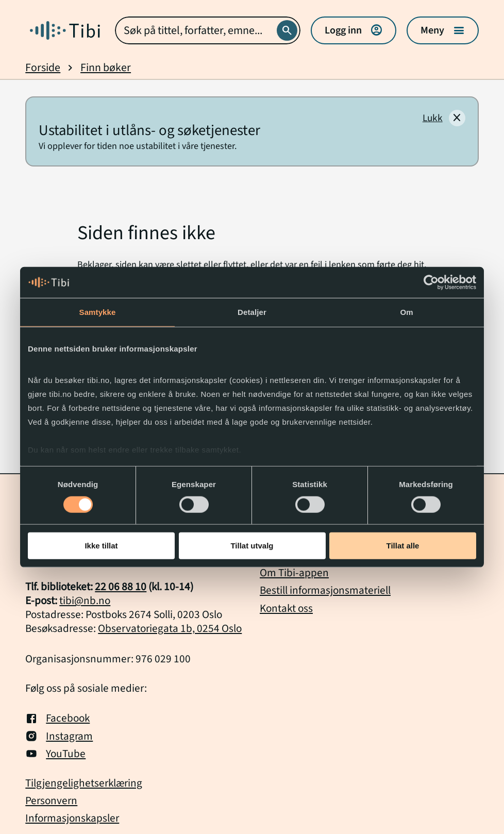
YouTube (55, 754)
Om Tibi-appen (294, 573)
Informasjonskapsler (72, 818)
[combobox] (207, 30)
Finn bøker (106, 68)
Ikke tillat (101, 546)
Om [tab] (406, 312)
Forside (43, 68)
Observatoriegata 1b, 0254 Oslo (170, 628)
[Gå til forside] (65, 30)
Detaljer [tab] (252, 312)
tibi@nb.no (85, 601)
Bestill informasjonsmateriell (325, 590)
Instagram (59, 736)
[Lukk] (444, 118)
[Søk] (287, 30)
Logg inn (354, 30)
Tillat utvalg (252, 546)
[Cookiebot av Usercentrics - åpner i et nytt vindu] (431, 282)
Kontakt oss (286, 608)
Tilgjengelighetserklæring (84, 783)
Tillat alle (403, 546)
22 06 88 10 (121, 587)
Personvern (51, 800)
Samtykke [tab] (98, 312)
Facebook (57, 718)
